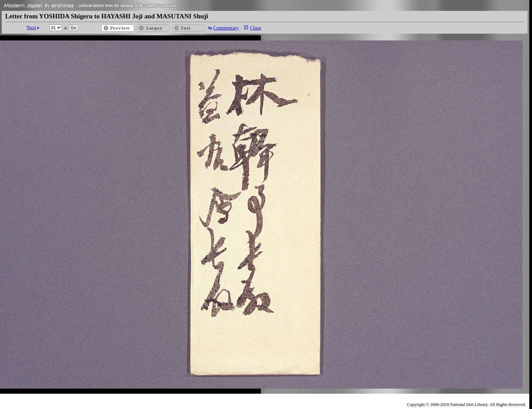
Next (31, 28)
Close (256, 28)
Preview (118, 28)
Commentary (226, 28)
